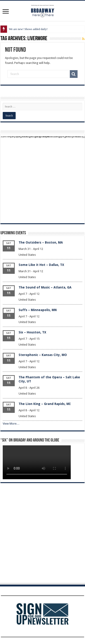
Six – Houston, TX (32, 332)
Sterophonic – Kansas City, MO (43, 355)
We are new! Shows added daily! (28, 29)
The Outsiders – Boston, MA (41, 242)
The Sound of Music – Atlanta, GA (45, 287)
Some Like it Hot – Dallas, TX (41, 265)
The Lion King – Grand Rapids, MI (45, 404)
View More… (11, 424)
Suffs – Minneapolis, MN (38, 310)
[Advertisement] (42, 179)
